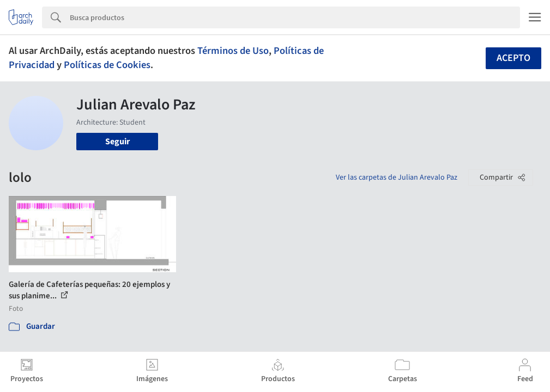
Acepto (513, 58)
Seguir (117, 142)
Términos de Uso (233, 51)
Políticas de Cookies (107, 65)
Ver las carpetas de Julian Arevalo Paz (397, 177)
